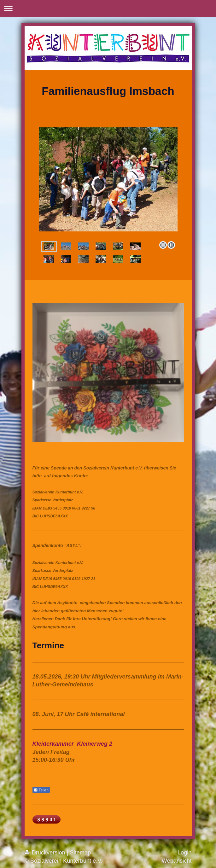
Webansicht (177, 861)
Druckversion (46, 853)
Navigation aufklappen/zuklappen (108, 8)
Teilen (41, 790)
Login (185, 853)
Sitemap (81, 853)
